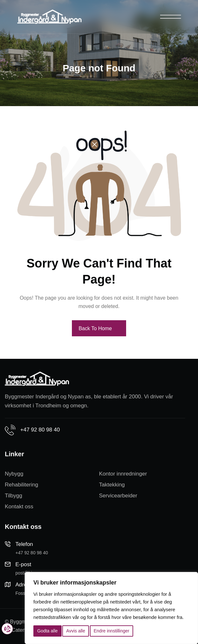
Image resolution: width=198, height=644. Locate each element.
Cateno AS (24, 630)
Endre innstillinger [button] (112, 631)
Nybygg (14, 474)
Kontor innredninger (123, 474)
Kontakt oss (19, 507)
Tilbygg (13, 496)
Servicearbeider (118, 496)
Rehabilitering (22, 485)
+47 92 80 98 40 (40, 430)
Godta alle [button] (47, 631)
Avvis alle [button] (76, 631)
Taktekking (112, 485)
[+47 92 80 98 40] (10, 430)
